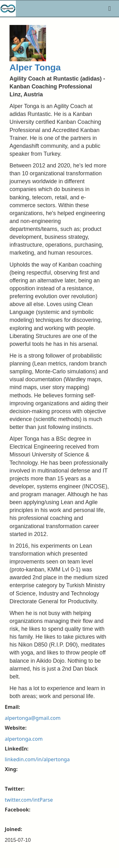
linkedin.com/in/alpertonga (37, 759)
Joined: (13, 829)
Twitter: (15, 789)
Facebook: (18, 810)
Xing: (11, 769)
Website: (16, 728)
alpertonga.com (24, 739)
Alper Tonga (35, 67)
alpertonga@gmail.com (33, 718)
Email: (12, 707)
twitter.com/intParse (29, 800)
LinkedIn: (17, 749)
